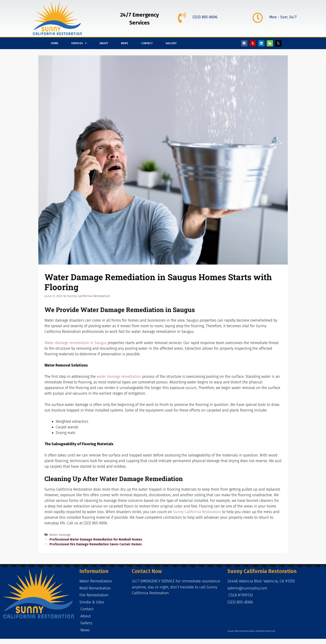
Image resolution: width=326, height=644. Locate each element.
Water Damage (60, 535)
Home (55, 43)
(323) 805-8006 (205, 17)
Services (79, 43)
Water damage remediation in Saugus (76, 343)
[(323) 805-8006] (182, 18)
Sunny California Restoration (197, 512)
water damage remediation (119, 377)
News (125, 43)
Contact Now (147, 571)
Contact (147, 43)
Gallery (171, 43)
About (104, 43)
